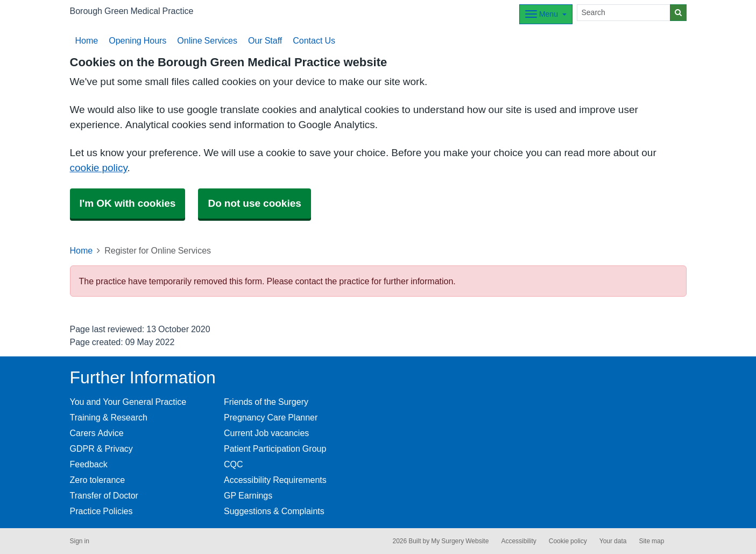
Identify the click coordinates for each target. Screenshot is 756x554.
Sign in (80, 541)
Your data (613, 541)
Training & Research (109, 417)
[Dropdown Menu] (546, 14)
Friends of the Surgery (266, 402)
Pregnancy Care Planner (271, 417)
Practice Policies (101, 511)
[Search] (624, 13)
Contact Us (314, 40)
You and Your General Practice (128, 402)
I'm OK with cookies (128, 203)
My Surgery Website (460, 541)
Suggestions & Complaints (274, 511)
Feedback (89, 464)
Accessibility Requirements (275, 480)
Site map (651, 541)
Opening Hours (137, 40)
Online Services (207, 40)
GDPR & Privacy (101, 448)
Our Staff (265, 40)
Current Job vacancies (266, 433)
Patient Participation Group (275, 448)
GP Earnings (248, 495)
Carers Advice (97, 433)
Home (87, 40)
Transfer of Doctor (104, 495)
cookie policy (99, 168)
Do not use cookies (254, 203)
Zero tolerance (98, 480)
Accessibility (518, 541)
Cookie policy (568, 541)
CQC (234, 464)
